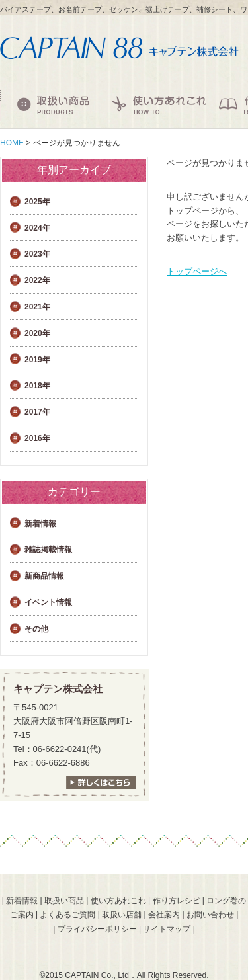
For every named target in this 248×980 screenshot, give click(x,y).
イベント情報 (48, 602)
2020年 (37, 333)
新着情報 (40, 524)
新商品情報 (44, 576)
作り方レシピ (177, 901)
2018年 (37, 386)
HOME (12, 143)
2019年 (37, 360)
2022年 (37, 280)
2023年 (37, 254)
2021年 (37, 307)
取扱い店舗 (122, 915)
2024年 (37, 228)
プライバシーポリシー (97, 929)
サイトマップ (167, 929)
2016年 (37, 438)
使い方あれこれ (118, 901)
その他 (36, 629)
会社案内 (164, 915)
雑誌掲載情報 (48, 550)
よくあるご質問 (67, 915)
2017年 (37, 412)
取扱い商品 (64, 901)
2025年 (37, 202)
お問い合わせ (210, 915)
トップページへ (197, 271)
